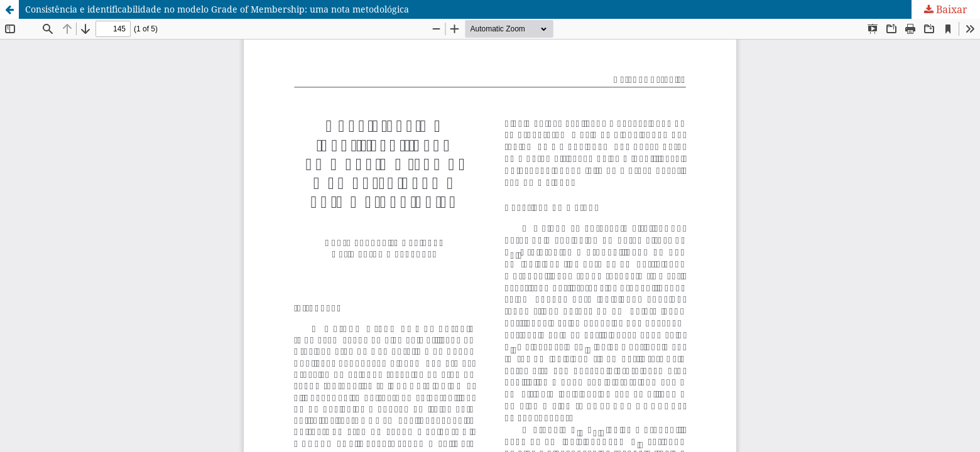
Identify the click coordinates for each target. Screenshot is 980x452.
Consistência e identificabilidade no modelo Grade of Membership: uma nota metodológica (217, 9)
